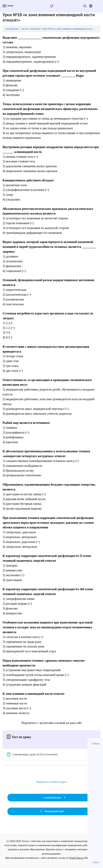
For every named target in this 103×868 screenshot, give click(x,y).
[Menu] (8, 6)
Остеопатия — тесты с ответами (23, 29)
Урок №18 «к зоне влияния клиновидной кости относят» (72, 29)
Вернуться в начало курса (51, 782)
